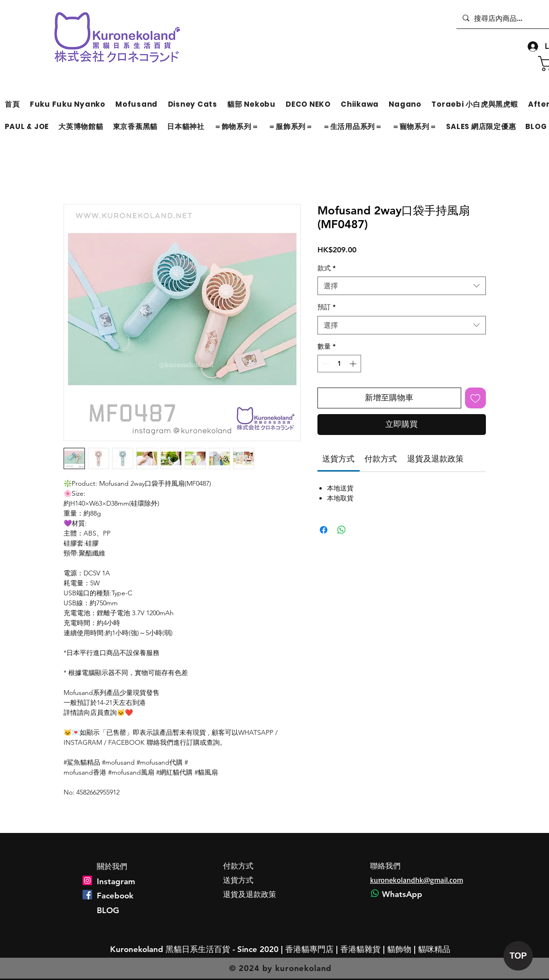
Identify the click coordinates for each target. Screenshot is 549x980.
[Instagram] (87, 880)
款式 (326, 268)
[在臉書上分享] (324, 530)
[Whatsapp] (375, 893)
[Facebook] (87, 895)
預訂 (326, 307)
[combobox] (402, 286)
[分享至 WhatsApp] (342, 530)
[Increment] (354, 364)
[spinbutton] (339, 364)
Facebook (115, 896)
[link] (338, 459)
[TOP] (518, 956)
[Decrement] (325, 364)
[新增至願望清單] (475, 398)
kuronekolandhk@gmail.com (417, 880)
